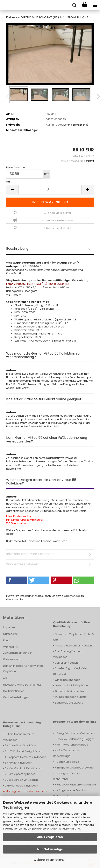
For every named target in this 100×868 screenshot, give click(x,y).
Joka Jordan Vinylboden (22, 780)
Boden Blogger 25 (68, 762)
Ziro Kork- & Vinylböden (69, 691)
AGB (6, 678)
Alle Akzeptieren (50, 837)
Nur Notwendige (50, 849)
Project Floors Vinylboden (23, 786)
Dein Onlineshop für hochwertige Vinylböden (23, 669)
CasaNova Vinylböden (23, 745)
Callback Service (14, 691)
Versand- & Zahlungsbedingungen (18, 650)
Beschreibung (17, 249)
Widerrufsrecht (12, 659)
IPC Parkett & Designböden (25, 751)
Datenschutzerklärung (65, 829)
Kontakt (8, 640)
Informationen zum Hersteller (30, 554)
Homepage (73, 596)
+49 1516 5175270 (32, 266)
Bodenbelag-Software (69, 703)
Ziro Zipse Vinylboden (22, 774)
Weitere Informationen (50, 860)
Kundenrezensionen (22, 564)
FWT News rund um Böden (73, 745)
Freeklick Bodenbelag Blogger (75, 739)
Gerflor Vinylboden (66, 663)
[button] (95, 97)
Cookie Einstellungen (16, 697)
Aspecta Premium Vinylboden (73, 646)
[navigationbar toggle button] (95, 5)
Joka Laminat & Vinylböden (72, 685)
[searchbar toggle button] (74, 5)
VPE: (9, 182)
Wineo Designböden (67, 680)
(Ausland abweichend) (75, 125)
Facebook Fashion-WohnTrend (76, 785)
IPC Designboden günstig (71, 697)
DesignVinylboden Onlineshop (76, 733)
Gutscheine (10, 634)
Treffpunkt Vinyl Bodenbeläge (75, 768)
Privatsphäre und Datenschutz (22, 685)
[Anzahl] (50, 190)
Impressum (10, 627)
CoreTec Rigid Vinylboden (25, 768)
